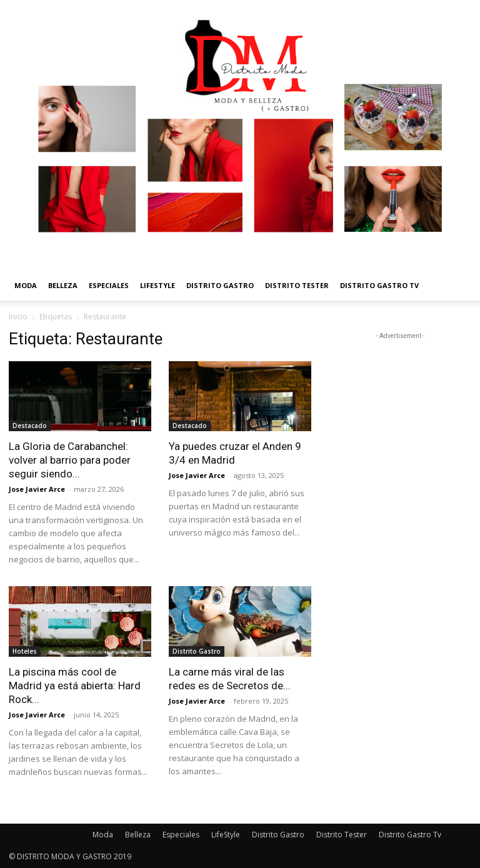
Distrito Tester (297, 285)
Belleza (63, 285)
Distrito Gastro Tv (379, 285)
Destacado (30, 426)
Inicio (18, 317)
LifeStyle (157, 285)
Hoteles (25, 651)
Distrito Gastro (220, 285)
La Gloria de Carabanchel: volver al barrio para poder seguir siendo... (70, 460)
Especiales (109, 285)
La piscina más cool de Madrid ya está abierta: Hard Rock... (75, 686)
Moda (26, 285)
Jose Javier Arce (37, 489)
